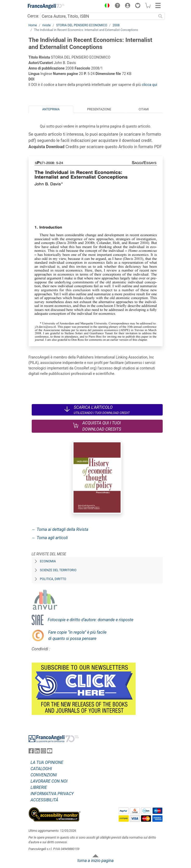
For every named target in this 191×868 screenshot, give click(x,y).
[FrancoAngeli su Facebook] (31, 752)
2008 (116, 25)
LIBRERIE (39, 787)
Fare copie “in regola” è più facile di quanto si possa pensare (78, 635)
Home (33, 25)
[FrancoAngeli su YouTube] (50, 752)
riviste (47, 25)
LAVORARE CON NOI (49, 781)
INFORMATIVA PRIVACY (52, 794)
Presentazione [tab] (99, 109)
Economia (48, 561)
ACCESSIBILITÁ (45, 800)
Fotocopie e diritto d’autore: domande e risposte (91, 620)
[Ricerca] (161, 16)
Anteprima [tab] (51, 109)
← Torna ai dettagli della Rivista (60, 529)
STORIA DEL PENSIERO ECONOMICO (82, 25)
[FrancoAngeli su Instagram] (43, 752)
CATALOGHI (41, 769)
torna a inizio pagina (95, 861)
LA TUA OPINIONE (47, 762)
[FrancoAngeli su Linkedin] (37, 752)
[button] (106, 6)
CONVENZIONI (44, 775)
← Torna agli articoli (50, 538)
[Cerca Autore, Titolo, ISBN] (98, 16)
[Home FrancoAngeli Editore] (46, 6)
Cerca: (33, 16)
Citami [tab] (144, 109)
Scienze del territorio (58, 570)
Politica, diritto (53, 579)
